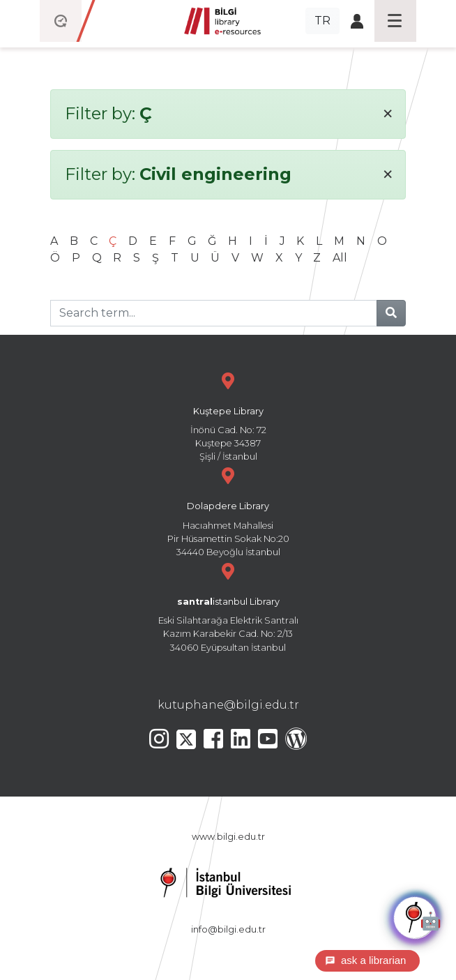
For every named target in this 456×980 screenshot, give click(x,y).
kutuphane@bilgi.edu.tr (228, 705)
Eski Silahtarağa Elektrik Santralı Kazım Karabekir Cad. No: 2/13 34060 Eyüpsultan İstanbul (228, 606)
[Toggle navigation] (395, 21)
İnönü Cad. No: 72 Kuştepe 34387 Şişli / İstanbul (228, 415)
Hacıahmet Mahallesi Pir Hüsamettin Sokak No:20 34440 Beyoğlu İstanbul (228, 510)
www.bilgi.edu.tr (228, 837)
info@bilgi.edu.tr (228, 929)
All (340, 258)
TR (322, 21)
